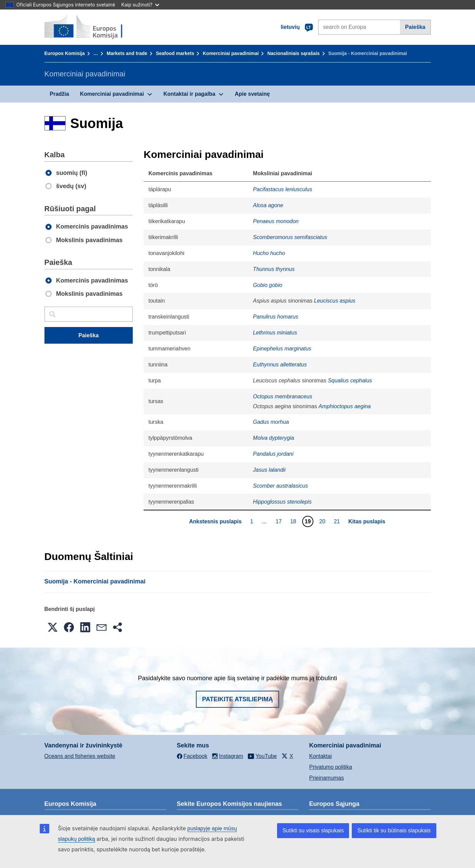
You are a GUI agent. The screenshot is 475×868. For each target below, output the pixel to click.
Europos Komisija (65, 53)
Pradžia (60, 94)
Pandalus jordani (273, 454)
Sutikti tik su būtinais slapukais (394, 830)
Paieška (415, 27)
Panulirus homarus (276, 317)
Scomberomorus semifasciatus (290, 237)
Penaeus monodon (276, 221)
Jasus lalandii (269, 470)
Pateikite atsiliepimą (237, 699)
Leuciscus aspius (335, 301)
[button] (53, 627)
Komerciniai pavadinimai (231, 53)
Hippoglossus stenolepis (282, 502)
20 (323, 521)
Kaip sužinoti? (140, 5)
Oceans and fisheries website (80, 756)
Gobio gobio (268, 285)
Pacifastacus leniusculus (282, 189)
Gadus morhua (271, 422)
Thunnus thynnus (274, 269)
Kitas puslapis (367, 521)
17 (280, 521)
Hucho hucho (269, 253)
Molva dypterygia (273, 438)
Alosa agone (268, 205)
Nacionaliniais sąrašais (293, 53)
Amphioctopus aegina (345, 406)
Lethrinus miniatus (275, 333)
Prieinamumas (327, 778)
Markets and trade (127, 53)
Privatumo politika (331, 767)
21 (338, 521)
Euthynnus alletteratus (280, 365)
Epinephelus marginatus (282, 349)
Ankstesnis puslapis (215, 521)
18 (294, 521)
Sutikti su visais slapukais (313, 830)
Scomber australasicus (280, 486)
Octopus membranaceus (282, 396)
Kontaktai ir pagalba (189, 94)
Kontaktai (321, 756)
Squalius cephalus (350, 381)
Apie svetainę (252, 94)
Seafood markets (175, 53)
